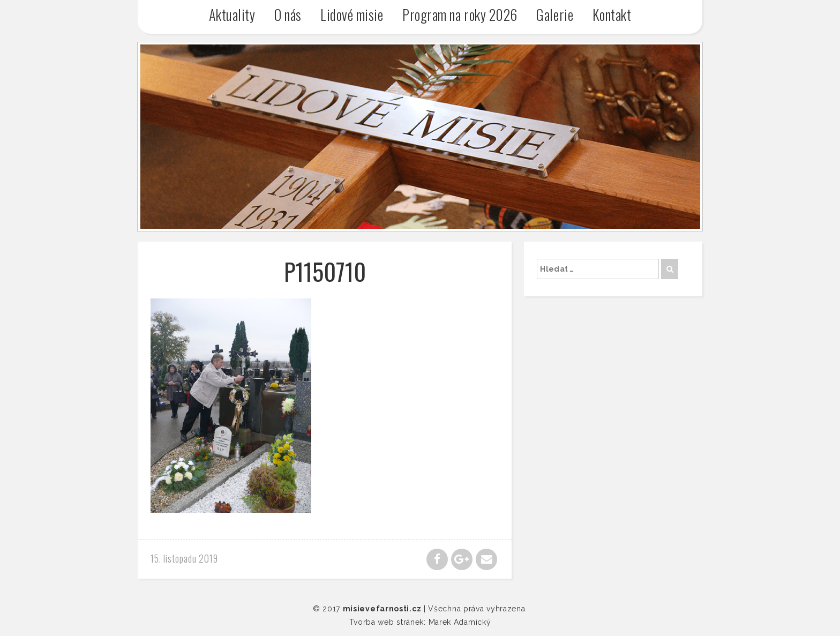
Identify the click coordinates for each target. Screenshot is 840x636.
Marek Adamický (460, 622)
